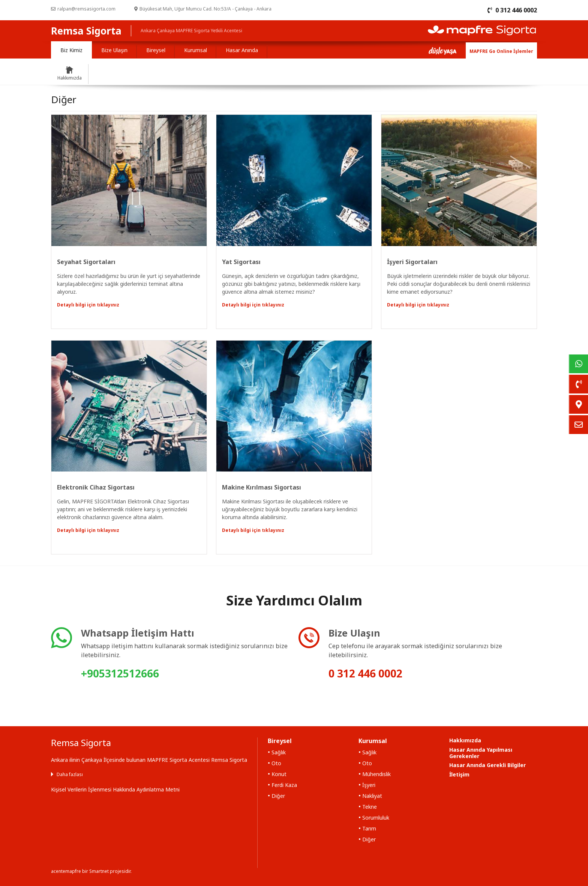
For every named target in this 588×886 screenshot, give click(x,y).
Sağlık (279, 752)
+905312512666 (120, 673)
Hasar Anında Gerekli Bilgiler (487, 765)
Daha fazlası (70, 774)
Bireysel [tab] (156, 50)
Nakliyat (372, 796)
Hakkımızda (465, 740)
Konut (279, 774)
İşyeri (369, 785)
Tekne (370, 807)
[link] (578, 364)
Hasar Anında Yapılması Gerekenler (481, 753)
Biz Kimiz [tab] (71, 50)
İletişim (459, 774)
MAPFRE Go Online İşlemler (501, 51)
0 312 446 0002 (365, 673)
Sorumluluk (376, 818)
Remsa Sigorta (86, 31)
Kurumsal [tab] (196, 50)
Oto (276, 763)
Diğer (278, 796)
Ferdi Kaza (284, 785)
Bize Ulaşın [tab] (114, 50)
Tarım (369, 828)
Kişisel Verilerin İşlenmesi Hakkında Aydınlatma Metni (115, 789)
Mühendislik (376, 774)
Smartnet (99, 871)
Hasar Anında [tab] (242, 50)
